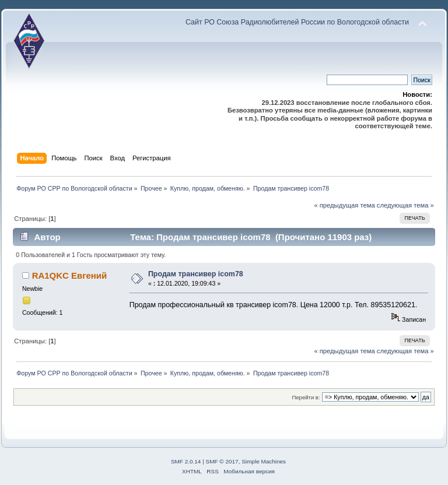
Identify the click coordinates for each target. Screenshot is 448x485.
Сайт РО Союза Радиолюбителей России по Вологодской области (297, 22)
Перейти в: (306, 397)
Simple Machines (264, 461)
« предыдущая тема (344, 205)
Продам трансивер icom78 (196, 274)
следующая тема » (405, 205)
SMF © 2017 (222, 461)
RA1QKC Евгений (70, 275)
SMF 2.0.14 (186, 461)
